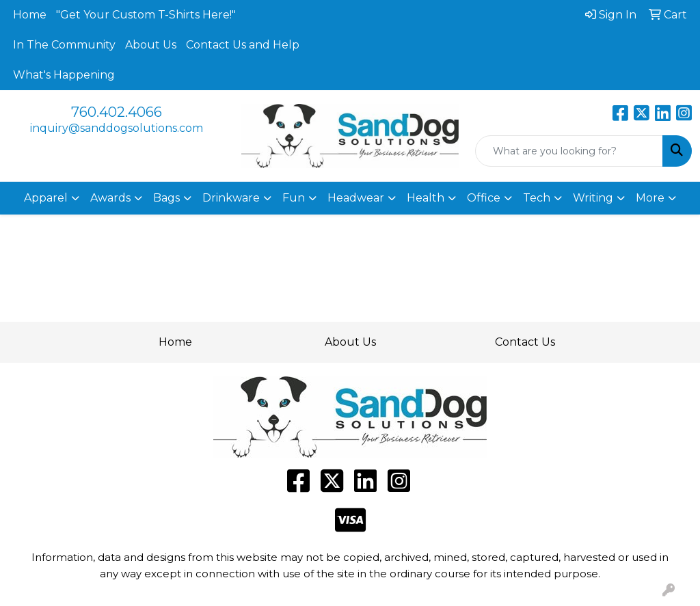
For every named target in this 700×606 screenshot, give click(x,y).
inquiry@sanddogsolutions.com (117, 128)
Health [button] (426, 198)
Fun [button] (294, 198)
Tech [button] (537, 198)
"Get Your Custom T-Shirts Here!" (146, 15)
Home (30, 15)
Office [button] (484, 198)
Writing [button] (593, 198)
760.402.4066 (117, 112)
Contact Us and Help (243, 45)
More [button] (650, 198)
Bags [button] (166, 198)
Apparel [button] (46, 198)
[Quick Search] (569, 151)
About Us (151, 45)
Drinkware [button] (231, 198)
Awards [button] (110, 198)
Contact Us (525, 342)
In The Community (64, 45)
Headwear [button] (356, 198)
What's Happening (64, 75)
